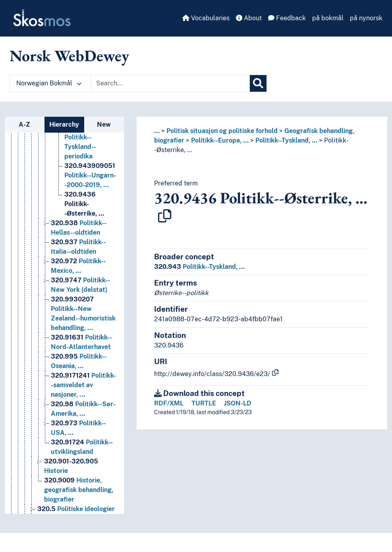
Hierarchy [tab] (64, 124)
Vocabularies (206, 18)
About (249, 18)
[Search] (258, 83)
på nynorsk (366, 18)
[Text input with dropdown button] (170, 83)
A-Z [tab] (24, 124)
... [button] (157, 131)
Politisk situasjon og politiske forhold (222, 131)
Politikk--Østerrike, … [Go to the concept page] (84, 234)
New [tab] (104, 124)
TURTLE (204, 403)
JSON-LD (238, 403)
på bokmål (328, 18)
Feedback (287, 18)
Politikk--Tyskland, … (286, 140)
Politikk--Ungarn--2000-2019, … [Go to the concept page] (90, 206)
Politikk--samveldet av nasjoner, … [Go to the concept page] (83, 415)
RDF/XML (169, 403)
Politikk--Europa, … (220, 140)
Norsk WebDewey (69, 56)
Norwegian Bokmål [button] (49, 83)
